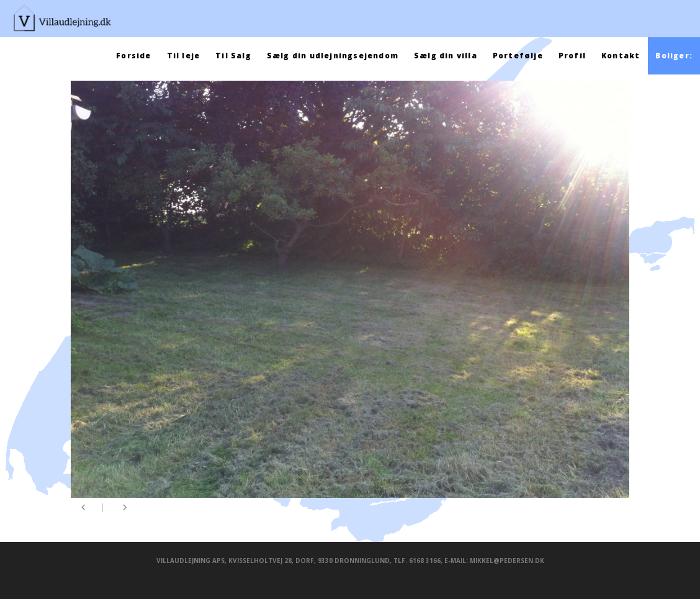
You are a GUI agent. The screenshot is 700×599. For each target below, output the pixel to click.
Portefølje (518, 56)
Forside (133, 56)
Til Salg (233, 56)
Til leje (184, 56)
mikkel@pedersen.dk (507, 561)
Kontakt (621, 56)
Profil (572, 56)
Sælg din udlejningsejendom (333, 56)
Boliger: (674, 56)
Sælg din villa (446, 56)
